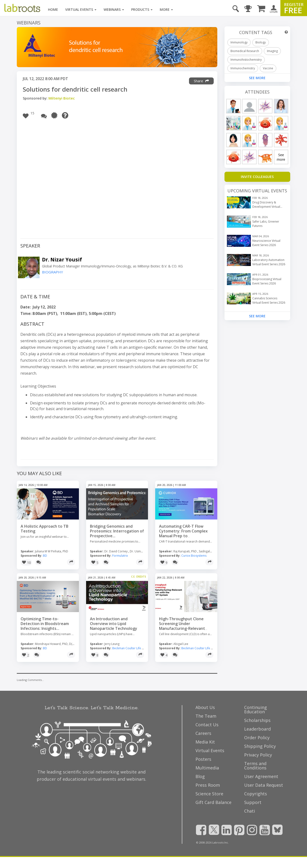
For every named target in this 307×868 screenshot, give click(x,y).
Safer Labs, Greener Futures (266, 224)
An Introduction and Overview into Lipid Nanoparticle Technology (114, 624)
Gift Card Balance (213, 802)
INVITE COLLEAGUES (257, 177)
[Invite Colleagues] (257, 177)
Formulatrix (120, 556)
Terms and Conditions (255, 766)
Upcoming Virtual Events (257, 191)
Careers (203, 733)
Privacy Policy (258, 755)
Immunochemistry (243, 68)
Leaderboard (257, 729)
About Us (205, 707)
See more (281, 157)
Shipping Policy (260, 746)
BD (45, 556)
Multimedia (207, 768)
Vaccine (268, 68)
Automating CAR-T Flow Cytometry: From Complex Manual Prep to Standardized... (183, 533)
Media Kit (205, 742)
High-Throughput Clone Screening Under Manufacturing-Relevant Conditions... (182, 626)
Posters (203, 759)
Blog (200, 776)
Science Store (209, 794)
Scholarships (257, 720)
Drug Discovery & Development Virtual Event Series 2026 (266, 205)
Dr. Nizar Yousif (62, 260)
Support (253, 802)
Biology (261, 42)
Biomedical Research (245, 51)
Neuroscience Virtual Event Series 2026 (266, 243)
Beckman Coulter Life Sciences (133, 648)
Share (201, 81)
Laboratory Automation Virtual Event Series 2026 (269, 262)
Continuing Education (256, 709)
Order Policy (257, 738)
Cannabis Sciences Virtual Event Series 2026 (269, 300)
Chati (250, 811)
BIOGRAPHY (53, 272)
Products (142, 9)
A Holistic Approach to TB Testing (44, 529)
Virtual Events (81, 9)
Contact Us (207, 725)
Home (53, 9)
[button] (30, 115)
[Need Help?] (66, 115)
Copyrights (256, 794)
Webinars (114, 9)
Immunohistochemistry (246, 60)
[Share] (71, 562)
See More (257, 316)
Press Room (208, 785)
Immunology (239, 42)
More (166, 9)
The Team (206, 716)
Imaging (272, 51)
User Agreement (261, 776)
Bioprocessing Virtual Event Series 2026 (267, 281)
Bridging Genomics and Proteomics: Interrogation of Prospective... (117, 531)
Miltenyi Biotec (62, 98)
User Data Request (264, 785)
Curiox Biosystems (194, 556)
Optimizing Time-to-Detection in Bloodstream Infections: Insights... (45, 624)
